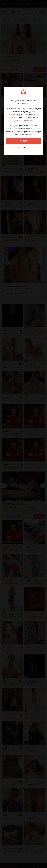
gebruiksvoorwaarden (23, 121)
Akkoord (24, 141)
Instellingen (23, 148)
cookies (12, 117)
